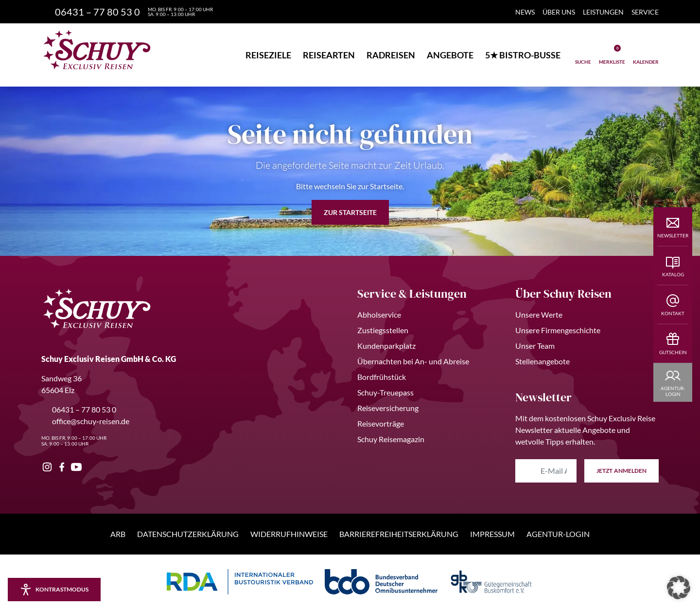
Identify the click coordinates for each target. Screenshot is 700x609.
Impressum (492, 534)
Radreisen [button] (391, 55)
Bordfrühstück (382, 377)
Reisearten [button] (329, 55)
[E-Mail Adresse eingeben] (546, 471)
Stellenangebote (542, 361)
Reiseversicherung (388, 408)
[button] (679, 588)
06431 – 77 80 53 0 (79, 409)
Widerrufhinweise (289, 534)
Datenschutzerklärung (188, 534)
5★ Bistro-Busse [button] (523, 55)
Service (645, 12)
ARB (118, 534)
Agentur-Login (558, 534)
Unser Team (535, 346)
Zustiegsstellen (383, 330)
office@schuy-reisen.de (85, 421)
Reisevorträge (381, 423)
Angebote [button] (450, 55)
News (525, 12)
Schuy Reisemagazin (391, 439)
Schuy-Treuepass (385, 392)
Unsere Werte (539, 314)
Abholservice (379, 314)
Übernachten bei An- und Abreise (413, 361)
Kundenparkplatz (386, 346)
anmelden (621, 471)
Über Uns (559, 12)
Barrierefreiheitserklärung (399, 534)
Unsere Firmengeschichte (558, 330)
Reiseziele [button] (268, 55)
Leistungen (603, 12)
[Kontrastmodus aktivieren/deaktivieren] (54, 590)
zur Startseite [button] (350, 212)
